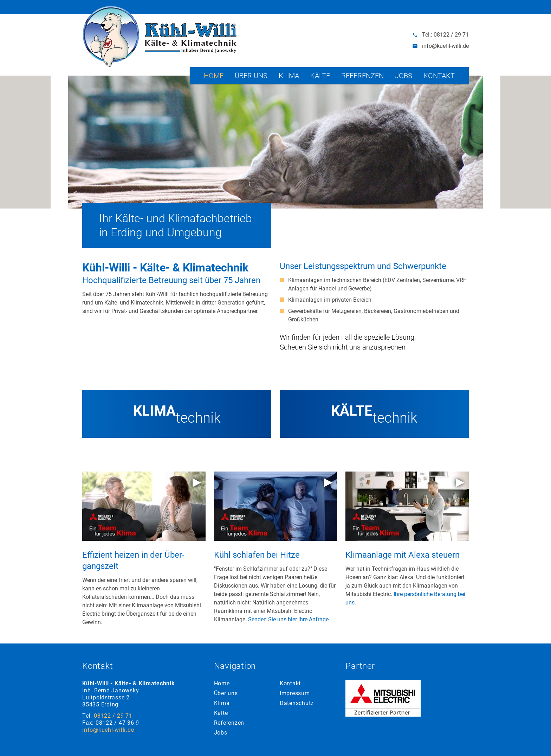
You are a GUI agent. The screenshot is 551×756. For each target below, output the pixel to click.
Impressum (295, 693)
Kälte (320, 76)
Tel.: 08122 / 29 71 (440, 35)
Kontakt (439, 76)
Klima (289, 76)
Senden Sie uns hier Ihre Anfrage (288, 619)
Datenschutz (297, 703)
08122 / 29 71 (113, 716)
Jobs (404, 76)
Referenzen (362, 76)
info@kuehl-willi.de (440, 46)
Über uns (251, 76)
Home (214, 76)
